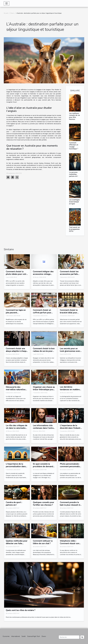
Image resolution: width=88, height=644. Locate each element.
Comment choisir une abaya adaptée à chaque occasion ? (17, 351)
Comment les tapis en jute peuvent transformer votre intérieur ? (16, 314)
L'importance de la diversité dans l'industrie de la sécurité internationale (71, 429)
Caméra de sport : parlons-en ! (14, 504)
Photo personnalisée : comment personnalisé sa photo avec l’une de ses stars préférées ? (70, 468)
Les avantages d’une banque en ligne (74, 202)
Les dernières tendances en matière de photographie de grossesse (70, 391)
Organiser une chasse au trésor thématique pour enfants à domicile (44, 390)
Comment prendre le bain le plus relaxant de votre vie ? (71, 505)
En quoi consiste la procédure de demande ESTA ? (44, 466)
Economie (6, 636)
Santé (24, 636)
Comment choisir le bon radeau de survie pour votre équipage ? (44, 351)
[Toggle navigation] (7, 3)
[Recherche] (69, 637)
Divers (12, 13)
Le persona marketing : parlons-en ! (73, 174)
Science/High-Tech (34, 636)
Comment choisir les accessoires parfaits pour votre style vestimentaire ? (69, 275)
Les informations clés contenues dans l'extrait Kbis (44, 428)
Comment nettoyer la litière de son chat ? (43, 542)
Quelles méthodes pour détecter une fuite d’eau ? (17, 543)
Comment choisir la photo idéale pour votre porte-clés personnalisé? (17, 275)
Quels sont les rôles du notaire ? (21, 610)
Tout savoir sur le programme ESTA (75, 229)
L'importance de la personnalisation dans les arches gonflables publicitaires (16, 468)
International (16, 636)
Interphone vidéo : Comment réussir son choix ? (70, 543)
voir (11, 131)
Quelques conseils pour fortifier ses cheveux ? (44, 504)
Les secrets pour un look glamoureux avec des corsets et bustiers (70, 351)
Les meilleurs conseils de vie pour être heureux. (75, 116)
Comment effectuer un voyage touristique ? (74, 146)
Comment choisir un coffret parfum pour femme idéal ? (42, 313)
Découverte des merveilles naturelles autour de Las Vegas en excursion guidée (16, 391)
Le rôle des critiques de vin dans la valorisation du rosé (17, 428)
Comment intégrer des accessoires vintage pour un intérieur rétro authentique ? (43, 275)
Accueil (6, 13)
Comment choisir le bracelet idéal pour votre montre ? (69, 313)
